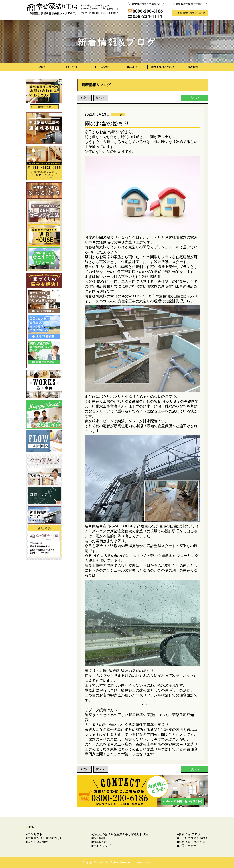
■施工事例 (98, 838)
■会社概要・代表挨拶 (191, 842)
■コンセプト (34, 834)
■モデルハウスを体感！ (193, 838)
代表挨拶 (193, 67)
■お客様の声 (100, 842)
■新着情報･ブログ (189, 834)
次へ (84, 98)
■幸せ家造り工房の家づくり (44, 838)
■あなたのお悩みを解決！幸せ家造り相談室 (120, 834)
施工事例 (132, 67)
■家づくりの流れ (37, 842)
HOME (41, 67)
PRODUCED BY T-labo (145, 863)
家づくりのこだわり (163, 67)
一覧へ (194, 98)
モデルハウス (102, 67)
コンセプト (72, 67)
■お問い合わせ (187, 846)
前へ (101, 98)
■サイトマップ (101, 846)
